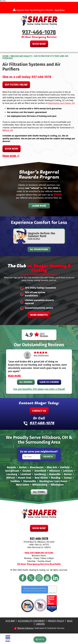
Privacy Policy (32, 591)
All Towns (39, 492)
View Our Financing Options (39, 553)
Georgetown (12, 471)
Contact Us (39, 411)
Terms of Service (40, 591)
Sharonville (30, 481)
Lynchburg (40, 474)
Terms (54, 593)
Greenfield (40, 471)
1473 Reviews (44, 335)
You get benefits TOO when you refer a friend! (39, 389)
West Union (22, 485)
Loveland (26, 474)
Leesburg (12, 474)
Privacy (51, 593)
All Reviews (26, 382)
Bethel (23, 467)
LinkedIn (55, 578)
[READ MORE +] (11, 156)
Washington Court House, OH (61, 103)
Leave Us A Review (49, 382)
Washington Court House (53, 481)
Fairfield (65, 467)
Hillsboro (55, 471)
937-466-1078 (39, 32)
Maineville (55, 474)
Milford (11, 478)
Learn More (39, 206)
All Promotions (39, 249)
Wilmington (57, 485)
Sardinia (15, 481)
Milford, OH (8, 130)
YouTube (47, 578)
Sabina (68, 478)
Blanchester (37, 467)
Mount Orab (25, 478)
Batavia (11, 467)
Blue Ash (52, 467)
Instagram (39, 578)
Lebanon (68, 471)
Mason (68, 474)
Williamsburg (40, 485)
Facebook (23, 578)
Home (6, 56)
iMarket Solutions (25, 628)
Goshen (27, 471)
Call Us (40, 639)
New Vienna (41, 478)
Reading (56, 478)
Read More (60, 10)
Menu (8, 641)
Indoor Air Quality (21, 56)
